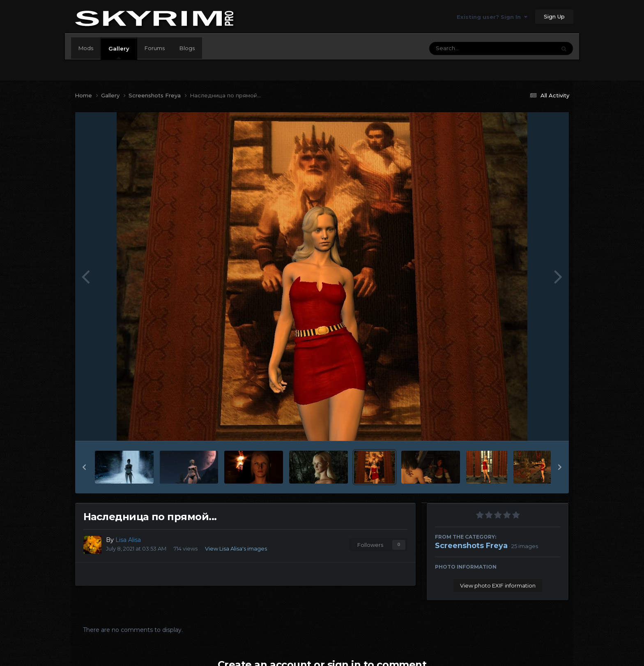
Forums (155, 48)
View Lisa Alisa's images (236, 548)
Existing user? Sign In (492, 17)
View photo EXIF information (498, 585)
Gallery (119, 52)
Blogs (187, 48)
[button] (84, 467)
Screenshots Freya (471, 546)
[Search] (470, 48)
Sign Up (554, 16)
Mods (86, 48)
